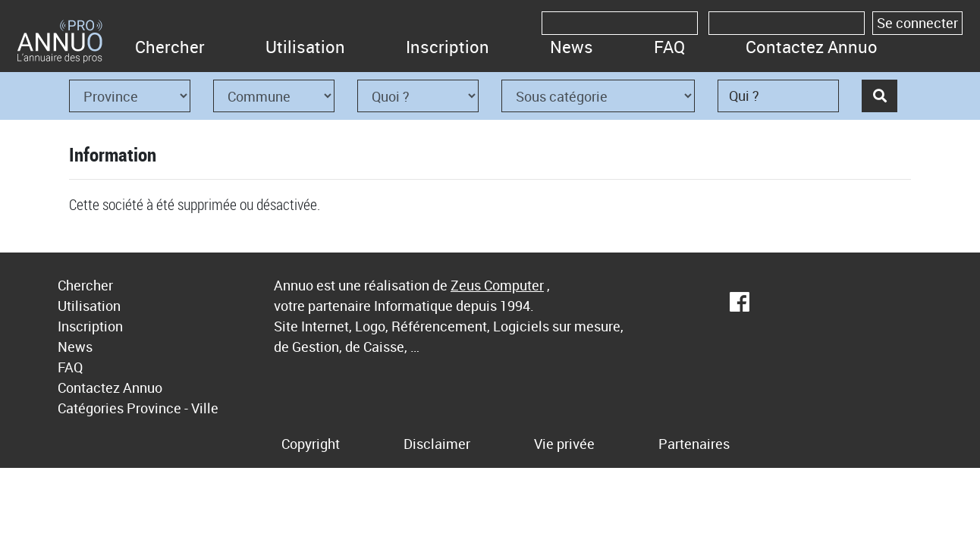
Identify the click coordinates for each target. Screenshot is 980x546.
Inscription (448, 47)
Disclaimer (437, 444)
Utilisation (305, 47)
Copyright (311, 444)
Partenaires (694, 444)
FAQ (669, 47)
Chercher (170, 47)
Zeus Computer (497, 285)
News (572, 47)
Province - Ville (173, 408)
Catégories (91, 408)
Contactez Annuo (812, 47)
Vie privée (564, 444)
